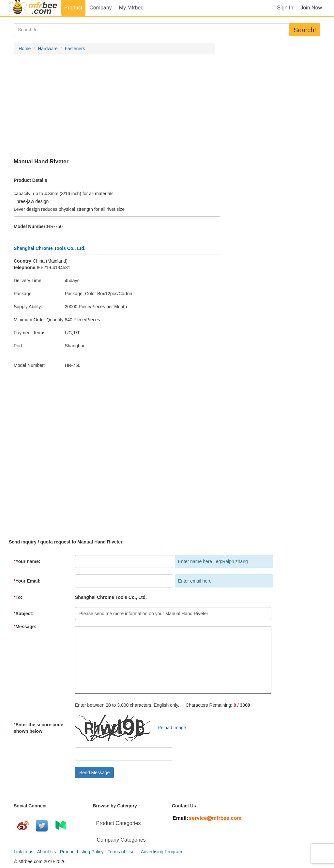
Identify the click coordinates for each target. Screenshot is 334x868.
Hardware (48, 49)
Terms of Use (121, 852)
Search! (305, 30)
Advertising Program (160, 852)
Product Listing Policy (82, 852)
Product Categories (119, 823)
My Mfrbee (131, 8)
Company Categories (121, 840)
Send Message (94, 773)
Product (73, 8)
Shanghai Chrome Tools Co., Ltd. (50, 248)
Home (25, 49)
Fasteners (75, 49)
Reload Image (169, 728)
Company (100, 8)
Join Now (311, 8)
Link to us (23, 852)
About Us (47, 852)
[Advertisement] (114, 107)
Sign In (285, 8)
